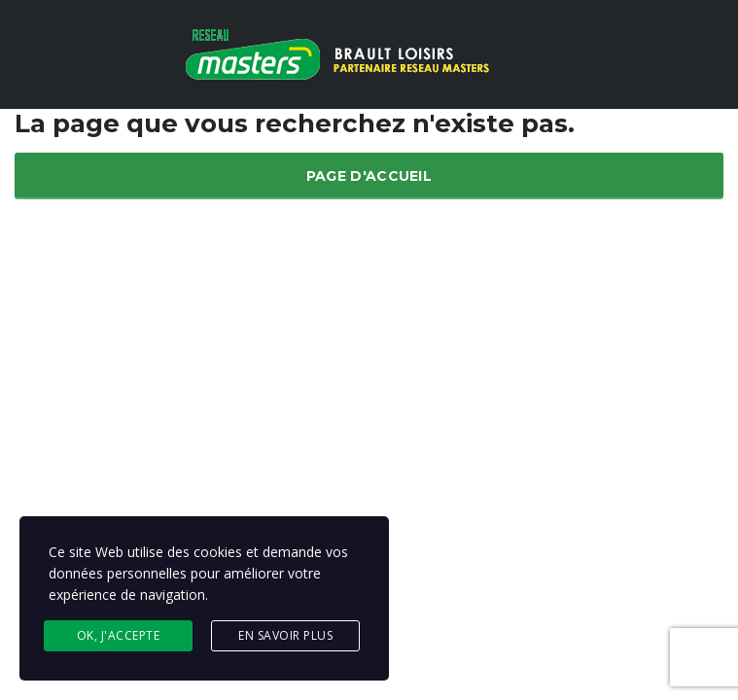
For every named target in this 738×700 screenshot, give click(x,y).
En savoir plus (285, 635)
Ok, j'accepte (119, 635)
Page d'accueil (369, 176)
